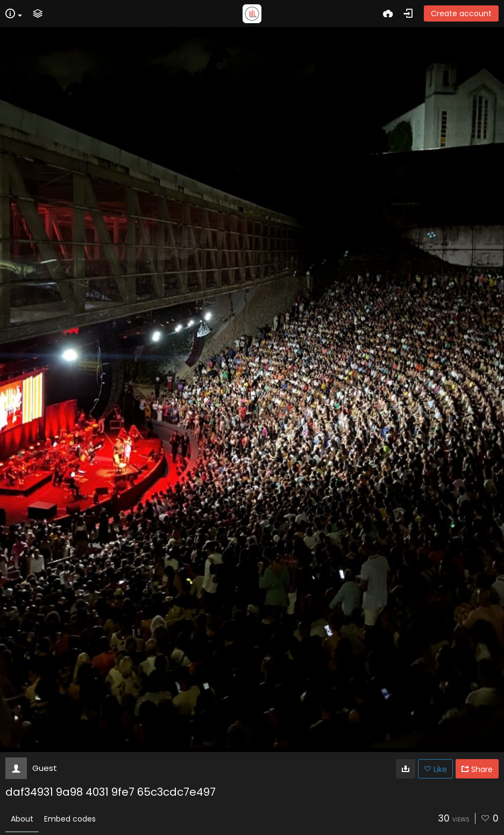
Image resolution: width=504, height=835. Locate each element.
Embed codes (70, 819)
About (22, 819)
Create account (461, 13)
